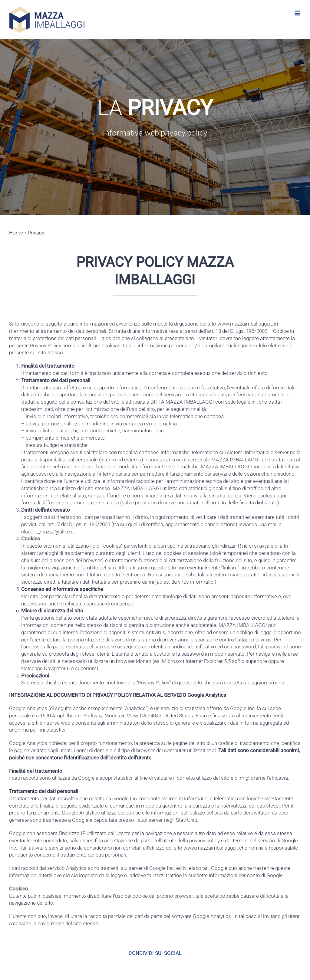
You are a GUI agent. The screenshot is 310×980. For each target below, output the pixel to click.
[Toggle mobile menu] (298, 13)
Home (16, 233)
